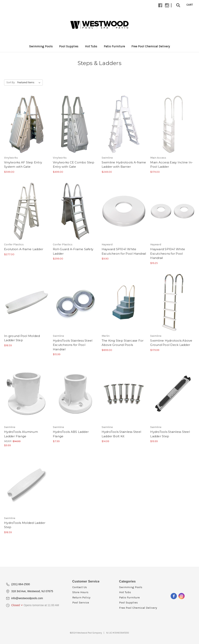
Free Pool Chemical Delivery (138, 608)
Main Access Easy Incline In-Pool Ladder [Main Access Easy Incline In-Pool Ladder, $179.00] (172, 165)
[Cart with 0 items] (190, 5)
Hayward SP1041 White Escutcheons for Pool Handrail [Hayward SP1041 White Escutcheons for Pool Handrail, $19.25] (168, 253)
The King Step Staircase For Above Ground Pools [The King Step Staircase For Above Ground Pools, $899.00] (123, 343)
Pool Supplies (128, 602)
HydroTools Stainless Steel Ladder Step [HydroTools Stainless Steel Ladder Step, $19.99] (170, 434)
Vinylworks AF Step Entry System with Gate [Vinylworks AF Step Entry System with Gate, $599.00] (23, 165)
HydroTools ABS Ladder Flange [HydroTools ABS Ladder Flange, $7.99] (71, 434)
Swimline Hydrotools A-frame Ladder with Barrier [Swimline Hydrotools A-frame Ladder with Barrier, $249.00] (124, 165)
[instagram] (182, 596)
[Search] (178, 5)
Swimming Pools (131, 587)
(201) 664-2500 (21, 584)
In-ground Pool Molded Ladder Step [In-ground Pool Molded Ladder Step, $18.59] (22, 338)
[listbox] (30, 82)
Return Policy (81, 597)
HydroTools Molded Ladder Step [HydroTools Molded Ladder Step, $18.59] (25, 525)
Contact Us (80, 587)
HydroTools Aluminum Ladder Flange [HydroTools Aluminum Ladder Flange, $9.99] (21, 434)
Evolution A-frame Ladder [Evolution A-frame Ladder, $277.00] (24, 249)
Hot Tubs (125, 592)
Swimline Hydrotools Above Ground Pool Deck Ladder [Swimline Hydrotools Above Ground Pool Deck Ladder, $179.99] (171, 343)
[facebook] (174, 596)
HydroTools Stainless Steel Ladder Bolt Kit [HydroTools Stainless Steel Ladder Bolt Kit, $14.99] (121, 434)
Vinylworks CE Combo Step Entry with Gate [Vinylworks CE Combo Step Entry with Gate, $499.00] (74, 165)
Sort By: (11, 82)
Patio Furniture (129, 597)
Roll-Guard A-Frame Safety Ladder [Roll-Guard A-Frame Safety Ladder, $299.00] (73, 251)
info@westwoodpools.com (27, 598)
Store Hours (80, 592)
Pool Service (81, 602)
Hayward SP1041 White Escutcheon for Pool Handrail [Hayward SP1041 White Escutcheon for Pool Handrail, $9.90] (124, 251)
